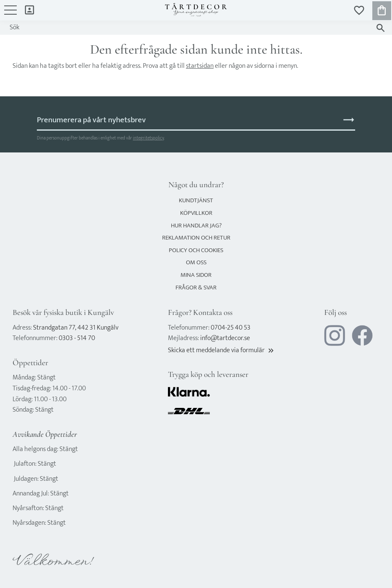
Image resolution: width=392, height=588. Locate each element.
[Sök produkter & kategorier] (188, 28)
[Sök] (380, 28)
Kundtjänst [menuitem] (196, 200)
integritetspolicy (148, 138)
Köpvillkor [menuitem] (196, 213)
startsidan (200, 66)
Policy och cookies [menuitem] (196, 250)
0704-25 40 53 (231, 328)
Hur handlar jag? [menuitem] (196, 226)
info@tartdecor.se (225, 338)
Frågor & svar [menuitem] (196, 288)
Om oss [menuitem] (196, 262)
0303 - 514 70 (77, 338)
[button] (10, 14)
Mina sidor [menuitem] (30, 9)
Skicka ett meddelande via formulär (222, 350)
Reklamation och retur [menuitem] (196, 238)
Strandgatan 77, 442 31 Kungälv (76, 328)
